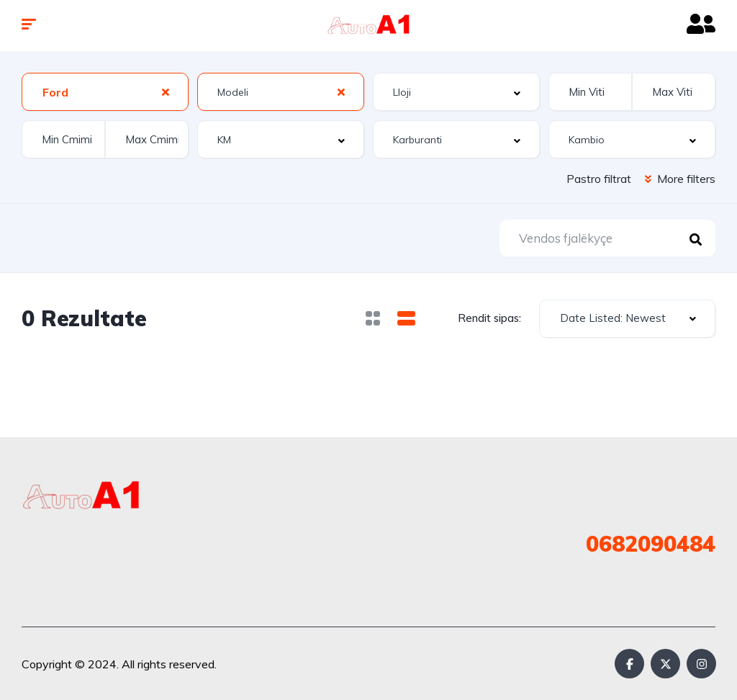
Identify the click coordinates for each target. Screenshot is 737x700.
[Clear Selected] (166, 91)
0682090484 (651, 544)
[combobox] (105, 92)
